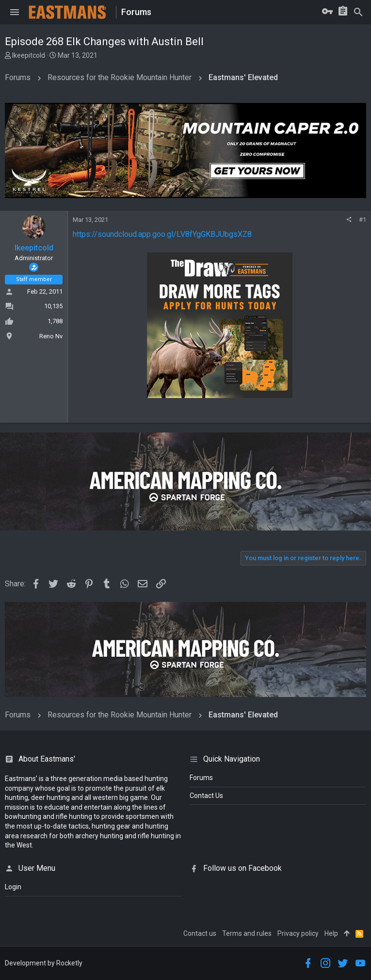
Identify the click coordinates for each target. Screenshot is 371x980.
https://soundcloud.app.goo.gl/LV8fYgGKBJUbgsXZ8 (162, 234)
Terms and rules (247, 933)
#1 (363, 220)
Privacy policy (298, 933)
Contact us (200, 933)
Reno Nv (51, 336)
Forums (201, 778)
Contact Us (206, 796)
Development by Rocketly (44, 963)
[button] (15, 12)
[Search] (358, 12)
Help (331, 933)
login (13, 887)
